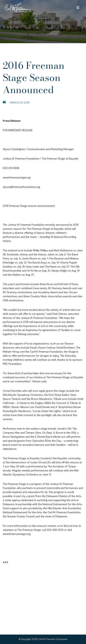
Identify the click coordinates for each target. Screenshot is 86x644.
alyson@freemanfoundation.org (21, 187)
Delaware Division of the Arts (64, 496)
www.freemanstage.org (17, 178)
